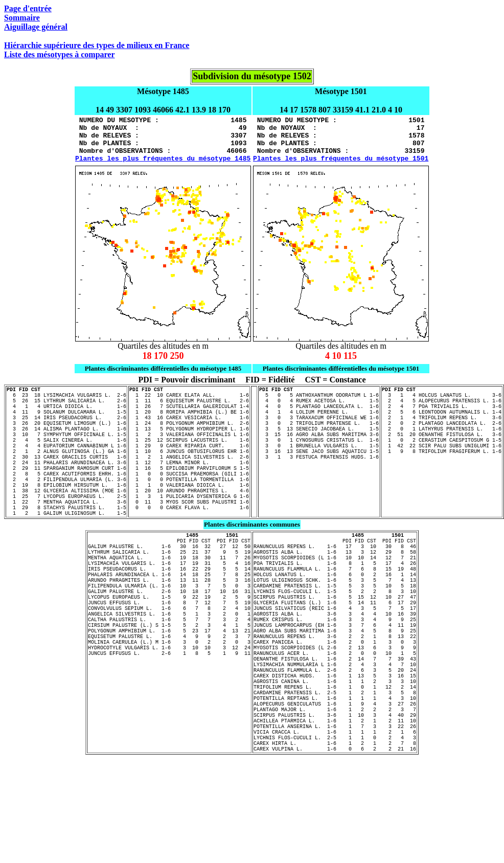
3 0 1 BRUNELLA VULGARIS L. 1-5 (319, 471)
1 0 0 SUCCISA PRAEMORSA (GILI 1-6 (189, 507)
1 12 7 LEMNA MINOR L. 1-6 (189, 493)
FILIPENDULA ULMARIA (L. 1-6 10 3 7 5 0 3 (169, 645)
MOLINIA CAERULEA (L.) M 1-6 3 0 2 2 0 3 (169, 717)
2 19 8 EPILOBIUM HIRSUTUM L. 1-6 (66, 521)
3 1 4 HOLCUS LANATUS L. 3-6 (442, 407)
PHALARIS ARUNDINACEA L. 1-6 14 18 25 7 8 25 (169, 631)
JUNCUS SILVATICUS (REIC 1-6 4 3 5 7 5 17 (335, 674)
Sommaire (22, 18)
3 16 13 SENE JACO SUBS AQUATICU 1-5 (319, 479)
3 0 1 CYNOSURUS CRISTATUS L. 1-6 (319, 464)
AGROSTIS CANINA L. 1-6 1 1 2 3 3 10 (335, 767)
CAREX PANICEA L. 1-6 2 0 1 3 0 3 (335, 717)
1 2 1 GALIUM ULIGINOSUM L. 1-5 (66, 557)
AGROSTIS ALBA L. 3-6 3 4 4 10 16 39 (335, 681)
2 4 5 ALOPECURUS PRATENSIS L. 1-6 (442, 414)
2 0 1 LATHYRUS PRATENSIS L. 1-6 (442, 450)
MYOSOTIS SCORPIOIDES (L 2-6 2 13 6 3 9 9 (335, 724)
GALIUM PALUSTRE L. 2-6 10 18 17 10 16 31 (169, 652)
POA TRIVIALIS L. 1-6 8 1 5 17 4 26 (335, 617)
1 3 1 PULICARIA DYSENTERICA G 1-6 (189, 536)
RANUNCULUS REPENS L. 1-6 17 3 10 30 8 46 (335, 595)
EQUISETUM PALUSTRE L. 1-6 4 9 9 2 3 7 (169, 710)
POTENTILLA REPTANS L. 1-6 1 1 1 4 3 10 (335, 788)
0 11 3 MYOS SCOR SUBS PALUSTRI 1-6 (189, 543)
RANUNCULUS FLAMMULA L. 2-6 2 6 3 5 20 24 (335, 753)
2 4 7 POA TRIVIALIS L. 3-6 (442, 421)
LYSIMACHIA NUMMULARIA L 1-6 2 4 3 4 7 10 (335, 745)
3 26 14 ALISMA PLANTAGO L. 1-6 (66, 450)
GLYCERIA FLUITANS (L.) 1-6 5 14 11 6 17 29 (335, 667)
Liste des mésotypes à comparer (60, 54)
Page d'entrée (28, 8)
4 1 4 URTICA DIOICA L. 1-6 (66, 421)
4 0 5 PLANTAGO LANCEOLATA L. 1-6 (319, 421)
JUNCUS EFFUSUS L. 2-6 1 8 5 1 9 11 (169, 731)
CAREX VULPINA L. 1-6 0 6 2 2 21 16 (335, 853)
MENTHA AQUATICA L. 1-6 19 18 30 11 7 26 (169, 609)
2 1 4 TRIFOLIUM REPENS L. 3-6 (442, 436)
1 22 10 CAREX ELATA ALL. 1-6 (189, 407)
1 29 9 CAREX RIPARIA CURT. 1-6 (189, 471)
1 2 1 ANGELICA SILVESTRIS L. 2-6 (189, 486)
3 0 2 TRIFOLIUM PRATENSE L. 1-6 (319, 443)
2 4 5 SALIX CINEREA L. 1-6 (66, 464)
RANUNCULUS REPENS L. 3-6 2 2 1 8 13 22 (335, 710)
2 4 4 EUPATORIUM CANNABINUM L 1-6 (66, 471)
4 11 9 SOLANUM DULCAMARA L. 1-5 (66, 428)
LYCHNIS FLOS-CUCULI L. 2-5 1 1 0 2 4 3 (335, 838)
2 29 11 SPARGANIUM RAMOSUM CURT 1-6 (66, 500)
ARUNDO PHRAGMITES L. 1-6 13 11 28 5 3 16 (169, 638)
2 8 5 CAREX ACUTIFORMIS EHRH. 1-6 (66, 507)
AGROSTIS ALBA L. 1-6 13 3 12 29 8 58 (335, 602)
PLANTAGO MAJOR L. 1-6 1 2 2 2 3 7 (335, 803)
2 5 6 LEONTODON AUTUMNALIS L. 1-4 (442, 428)
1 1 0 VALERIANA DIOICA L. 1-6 (189, 521)
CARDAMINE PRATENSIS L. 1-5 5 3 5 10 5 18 (335, 645)
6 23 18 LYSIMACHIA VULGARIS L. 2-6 (66, 407)
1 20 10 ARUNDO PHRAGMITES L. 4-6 (189, 529)
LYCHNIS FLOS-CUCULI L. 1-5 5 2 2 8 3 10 (335, 652)
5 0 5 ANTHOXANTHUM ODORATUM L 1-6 (319, 407)
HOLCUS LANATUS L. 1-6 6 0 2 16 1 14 (335, 631)
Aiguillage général (36, 27)
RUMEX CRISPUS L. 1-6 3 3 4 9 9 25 (335, 688)
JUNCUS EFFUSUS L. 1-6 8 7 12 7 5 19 (169, 667)
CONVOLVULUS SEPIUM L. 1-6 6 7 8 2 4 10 (169, 674)
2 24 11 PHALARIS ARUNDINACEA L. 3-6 (66, 493)
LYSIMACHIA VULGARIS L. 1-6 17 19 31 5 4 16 (169, 617)
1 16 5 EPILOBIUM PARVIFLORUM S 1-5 (189, 500)
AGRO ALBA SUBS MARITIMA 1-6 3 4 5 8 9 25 (335, 702)
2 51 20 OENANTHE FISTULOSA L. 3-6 (442, 457)
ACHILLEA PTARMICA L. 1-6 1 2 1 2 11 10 (335, 817)
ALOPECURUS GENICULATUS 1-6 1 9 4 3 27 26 (335, 796)
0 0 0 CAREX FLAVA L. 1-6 (189, 550)
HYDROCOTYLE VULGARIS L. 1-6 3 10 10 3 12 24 (169, 724)
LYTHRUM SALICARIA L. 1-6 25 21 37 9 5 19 (169, 602)
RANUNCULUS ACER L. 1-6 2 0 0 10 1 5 (335, 731)
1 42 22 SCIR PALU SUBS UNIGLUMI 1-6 (442, 471)
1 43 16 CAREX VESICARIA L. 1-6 (189, 436)
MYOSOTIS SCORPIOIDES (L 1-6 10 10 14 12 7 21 (335, 609)
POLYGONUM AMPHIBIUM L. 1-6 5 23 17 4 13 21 (169, 702)
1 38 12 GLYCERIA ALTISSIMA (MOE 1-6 (66, 529)
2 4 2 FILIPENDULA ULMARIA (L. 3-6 (66, 514)
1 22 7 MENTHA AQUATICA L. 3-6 (66, 543)
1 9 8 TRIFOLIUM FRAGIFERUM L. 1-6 (442, 479)
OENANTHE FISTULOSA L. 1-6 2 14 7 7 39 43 (335, 738)
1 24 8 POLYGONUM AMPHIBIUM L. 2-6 (189, 443)
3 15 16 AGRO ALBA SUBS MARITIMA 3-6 (319, 457)
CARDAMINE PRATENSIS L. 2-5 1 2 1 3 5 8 (335, 781)
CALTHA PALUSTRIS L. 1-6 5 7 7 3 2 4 (169, 688)
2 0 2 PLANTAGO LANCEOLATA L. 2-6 (442, 443)
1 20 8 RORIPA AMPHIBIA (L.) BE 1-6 (189, 428)
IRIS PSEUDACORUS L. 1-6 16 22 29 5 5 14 (169, 624)
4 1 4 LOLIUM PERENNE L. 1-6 (319, 428)
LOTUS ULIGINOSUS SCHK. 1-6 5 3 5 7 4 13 (335, 638)
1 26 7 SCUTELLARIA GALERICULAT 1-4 (189, 421)
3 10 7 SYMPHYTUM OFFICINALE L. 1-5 (66, 457)
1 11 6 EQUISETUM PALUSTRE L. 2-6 (189, 414)
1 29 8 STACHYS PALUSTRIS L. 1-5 (66, 550)
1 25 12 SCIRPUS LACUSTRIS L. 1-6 (189, 464)
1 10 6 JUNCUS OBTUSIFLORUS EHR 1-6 (189, 479)
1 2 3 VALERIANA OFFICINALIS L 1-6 (189, 457)
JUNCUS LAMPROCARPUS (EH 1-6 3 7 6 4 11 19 (335, 695)
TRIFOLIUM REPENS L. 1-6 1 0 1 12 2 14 (335, 774)
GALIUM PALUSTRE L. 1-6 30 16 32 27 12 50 (169, 595)
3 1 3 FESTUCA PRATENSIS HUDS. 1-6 (319, 486)
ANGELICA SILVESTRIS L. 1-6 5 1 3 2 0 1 (169, 681)
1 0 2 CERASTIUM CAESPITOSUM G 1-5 (442, 464)
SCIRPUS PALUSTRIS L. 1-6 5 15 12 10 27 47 (335, 660)
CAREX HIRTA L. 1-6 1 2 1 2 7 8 (335, 846)
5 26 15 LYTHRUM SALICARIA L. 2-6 (66, 414)
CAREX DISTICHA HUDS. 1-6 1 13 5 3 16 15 (335, 760)
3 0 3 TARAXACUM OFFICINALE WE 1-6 (319, 436)
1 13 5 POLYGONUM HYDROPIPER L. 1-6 (189, 450)
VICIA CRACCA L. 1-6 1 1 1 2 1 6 (335, 831)
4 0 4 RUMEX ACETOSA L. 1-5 (319, 414)
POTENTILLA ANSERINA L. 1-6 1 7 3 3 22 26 (335, 824)
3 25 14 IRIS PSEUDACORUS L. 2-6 (66, 436)
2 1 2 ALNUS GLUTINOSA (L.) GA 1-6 (66, 479)
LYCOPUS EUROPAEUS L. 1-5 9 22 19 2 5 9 (169, 660)
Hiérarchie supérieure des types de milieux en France (97, 45)
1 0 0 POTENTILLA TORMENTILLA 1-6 (189, 514)
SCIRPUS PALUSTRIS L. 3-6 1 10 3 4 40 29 (335, 810)
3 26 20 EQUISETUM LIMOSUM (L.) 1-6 (66, 443)
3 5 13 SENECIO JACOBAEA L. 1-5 (319, 450)
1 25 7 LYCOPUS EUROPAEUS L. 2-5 (66, 536)
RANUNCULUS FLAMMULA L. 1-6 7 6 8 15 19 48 (335, 624)
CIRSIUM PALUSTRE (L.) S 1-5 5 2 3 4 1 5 (169, 695)
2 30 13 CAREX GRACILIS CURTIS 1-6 (66, 486)
